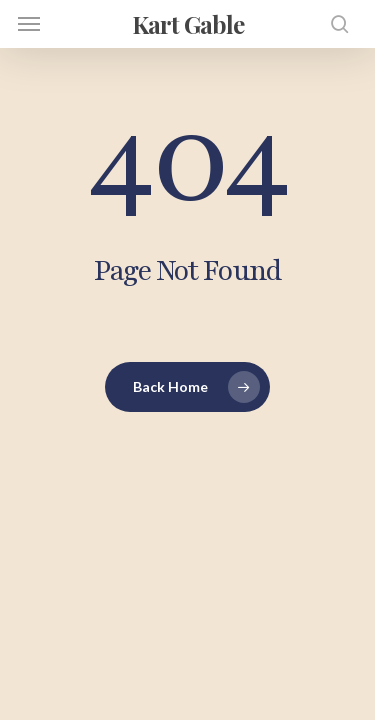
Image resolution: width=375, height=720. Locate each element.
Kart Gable (188, 24)
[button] (29, 24)
